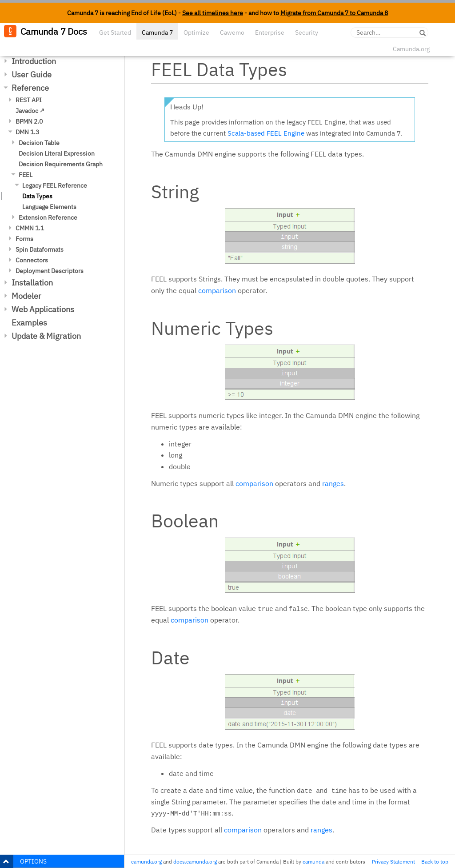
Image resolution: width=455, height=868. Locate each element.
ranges (333, 483)
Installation (32, 283)
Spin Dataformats (40, 249)
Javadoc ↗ (30, 111)
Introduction (34, 61)
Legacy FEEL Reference (55, 185)
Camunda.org (411, 49)
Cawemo (232, 32)
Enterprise (270, 32)
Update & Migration (46, 336)
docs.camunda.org (195, 862)
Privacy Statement (393, 862)
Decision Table (39, 143)
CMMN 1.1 (30, 228)
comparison (217, 290)
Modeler (26, 296)
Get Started (115, 32)
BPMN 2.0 (29, 121)
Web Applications (43, 309)
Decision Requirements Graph (61, 164)
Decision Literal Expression (57, 153)
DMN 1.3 (27, 132)
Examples (29, 323)
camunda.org (146, 862)
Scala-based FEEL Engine (266, 133)
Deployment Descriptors (50, 271)
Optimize (196, 32)
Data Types (37, 196)
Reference (30, 88)
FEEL (26, 175)
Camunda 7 (157, 32)
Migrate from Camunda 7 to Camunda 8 (334, 13)
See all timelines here (213, 13)
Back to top (435, 862)
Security (307, 32)
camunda (313, 862)
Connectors (32, 260)
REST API (29, 100)
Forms (24, 239)
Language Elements (49, 207)
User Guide (32, 74)
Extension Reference (48, 217)
